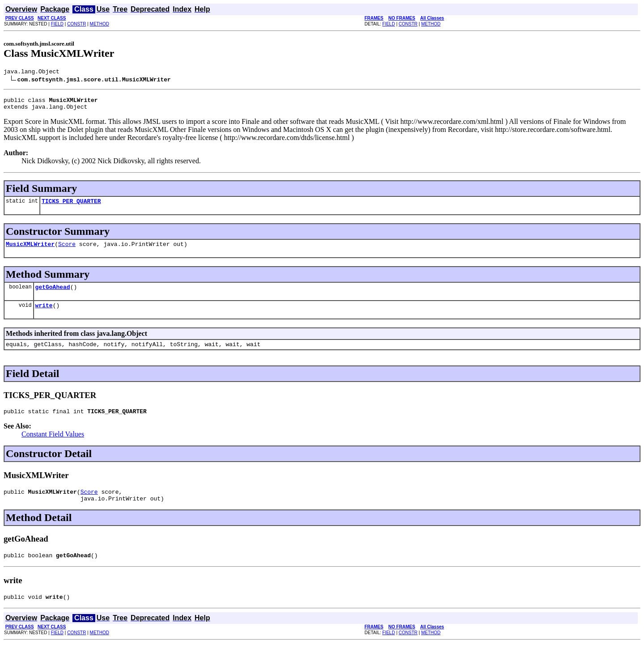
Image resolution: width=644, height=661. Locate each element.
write (44, 314)
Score (67, 250)
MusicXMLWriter (30, 250)
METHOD (100, 24)
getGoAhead (53, 295)
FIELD (57, 24)
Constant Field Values (53, 446)
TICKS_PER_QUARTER (71, 206)
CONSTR (76, 24)
